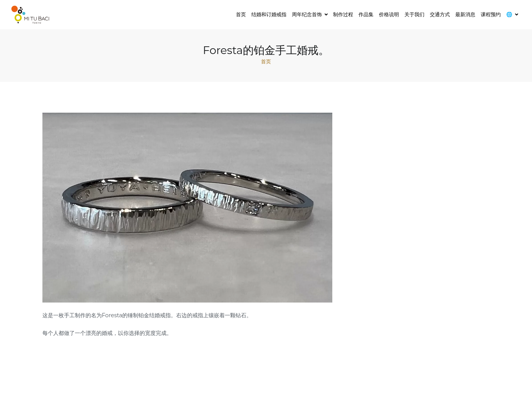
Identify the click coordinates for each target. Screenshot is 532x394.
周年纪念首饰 (307, 14)
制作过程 (343, 14)
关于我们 (414, 14)
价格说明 (389, 14)
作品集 (366, 14)
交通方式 (440, 14)
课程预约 (491, 14)
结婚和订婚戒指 (269, 14)
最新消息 (465, 14)
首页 (241, 14)
